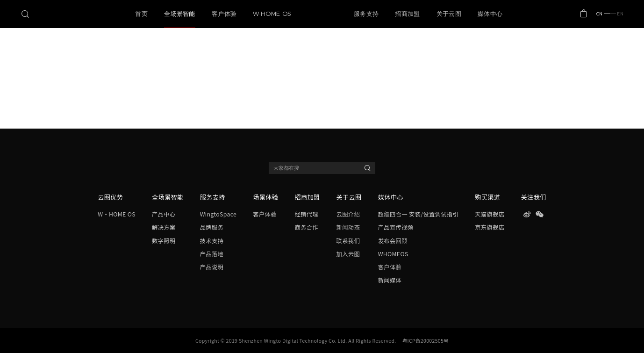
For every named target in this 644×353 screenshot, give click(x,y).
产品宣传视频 (396, 227)
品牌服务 (212, 227)
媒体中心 (391, 197)
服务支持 (213, 197)
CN (603, 14)
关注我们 (534, 197)
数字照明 (164, 241)
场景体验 (265, 197)
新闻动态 (348, 227)
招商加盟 (307, 197)
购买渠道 (487, 197)
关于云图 (349, 197)
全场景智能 (168, 197)
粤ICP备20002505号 (426, 341)
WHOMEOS (393, 254)
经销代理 (306, 214)
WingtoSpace (218, 214)
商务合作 (306, 227)
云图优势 (110, 197)
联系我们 (348, 241)
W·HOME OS (116, 214)
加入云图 (348, 254)
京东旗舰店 (490, 227)
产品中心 (164, 214)
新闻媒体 (390, 280)
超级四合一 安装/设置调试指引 (418, 214)
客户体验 (265, 214)
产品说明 (212, 267)
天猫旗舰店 (490, 214)
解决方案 (164, 227)
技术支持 (212, 241)
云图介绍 (348, 214)
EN (617, 14)
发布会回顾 (393, 241)
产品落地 (212, 254)
